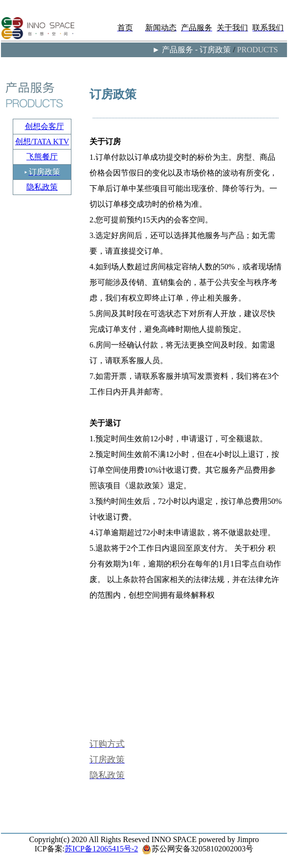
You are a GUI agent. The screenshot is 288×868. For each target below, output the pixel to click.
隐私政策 (42, 187)
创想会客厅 (44, 126)
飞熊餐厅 (42, 157)
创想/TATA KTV (42, 141)
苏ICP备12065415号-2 (101, 849)
